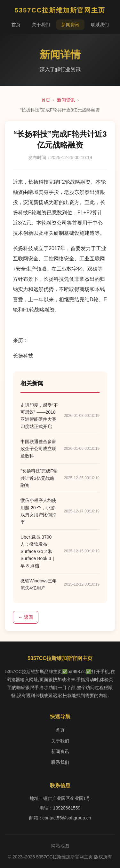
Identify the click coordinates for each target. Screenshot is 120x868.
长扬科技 (23, 356)
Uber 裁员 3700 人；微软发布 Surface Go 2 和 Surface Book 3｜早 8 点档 (38, 551)
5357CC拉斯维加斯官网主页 (60, 10)
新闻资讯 (70, 25)
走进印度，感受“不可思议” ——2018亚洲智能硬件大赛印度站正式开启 (39, 416)
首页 (16, 25)
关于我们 (41, 25)
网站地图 (60, 846)
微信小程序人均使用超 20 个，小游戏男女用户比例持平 (38, 511)
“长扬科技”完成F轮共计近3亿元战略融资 (39, 478)
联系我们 (100, 25)
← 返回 (26, 617)
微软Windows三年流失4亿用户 (39, 584)
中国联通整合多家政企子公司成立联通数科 (38, 449)
